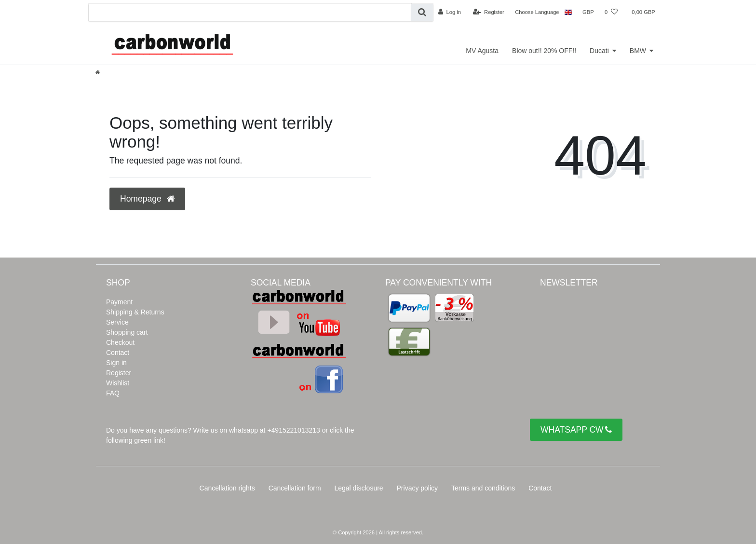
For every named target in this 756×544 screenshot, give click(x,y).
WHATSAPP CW (576, 430)
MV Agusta (482, 51)
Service (117, 322)
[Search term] (250, 12)
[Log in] (450, 12)
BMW (638, 51)
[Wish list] (611, 12)
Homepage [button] (147, 199)
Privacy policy (418, 488)
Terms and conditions (483, 488)
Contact (118, 353)
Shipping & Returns (135, 312)
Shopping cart (127, 332)
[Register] (489, 12)
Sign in (116, 363)
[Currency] (588, 12)
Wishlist (118, 383)
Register (119, 373)
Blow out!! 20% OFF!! (544, 51)
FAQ (113, 393)
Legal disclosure (358, 488)
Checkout (120, 342)
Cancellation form (295, 488)
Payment (119, 302)
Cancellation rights (227, 488)
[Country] (568, 12)
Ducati (599, 51)
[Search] (422, 12)
